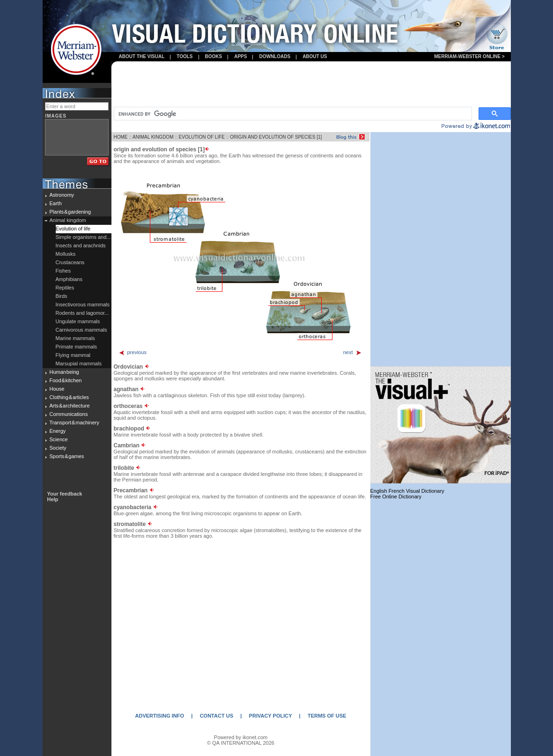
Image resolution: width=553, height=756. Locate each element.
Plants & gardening (70, 212)
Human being (64, 372)
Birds (62, 296)
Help (53, 499)
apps (240, 56)
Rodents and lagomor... (82, 313)
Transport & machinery (74, 422)
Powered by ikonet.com (241, 737)
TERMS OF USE (327, 716)
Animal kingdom (68, 220)
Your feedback (65, 494)
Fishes (63, 271)
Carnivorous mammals (81, 330)
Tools (184, 56)
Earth (56, 203)
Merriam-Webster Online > (469, 56)
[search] (292, 114)
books (214, 56)
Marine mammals (75, 338)
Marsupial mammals (79, 363)
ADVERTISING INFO (160, 716)
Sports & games (67, 456)
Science (59, 439)
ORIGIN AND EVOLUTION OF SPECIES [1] (276, 137)
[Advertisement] (311, 85)
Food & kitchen (66, 380)
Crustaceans (70, 262)
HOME (121, 137)
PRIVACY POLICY (271, 716)
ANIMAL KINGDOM (153, 137)
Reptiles (65, 288)
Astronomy (62, 195)
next (353, 352)
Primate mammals (77, 347)
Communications (69, 414)
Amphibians (69, 279)
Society (58, 448)
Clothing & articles (69, 397)
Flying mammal (73, 355)
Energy (58, 431)
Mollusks (66, 254)
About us (315, 56)
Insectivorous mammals (83, 304)
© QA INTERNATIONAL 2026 (241, 743)
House (57, 389)
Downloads (275, 56)
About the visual (142, 56)
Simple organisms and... (83, 237)
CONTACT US (217, 716)
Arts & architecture (70, 406)
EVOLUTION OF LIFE (202, 137)
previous (133, 352)
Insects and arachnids (81, 245)
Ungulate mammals (78, 321)
